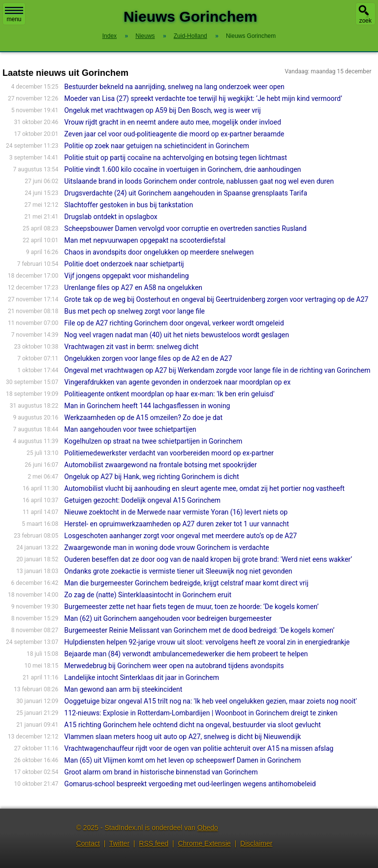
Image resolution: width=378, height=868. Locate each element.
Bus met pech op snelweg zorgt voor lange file (135, 311)
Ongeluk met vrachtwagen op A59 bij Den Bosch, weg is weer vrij (163, 110)
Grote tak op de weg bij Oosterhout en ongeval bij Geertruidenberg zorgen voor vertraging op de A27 (217, 299)
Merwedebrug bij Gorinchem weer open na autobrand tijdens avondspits (174, 666)
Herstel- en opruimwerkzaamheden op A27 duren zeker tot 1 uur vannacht (177, 524)
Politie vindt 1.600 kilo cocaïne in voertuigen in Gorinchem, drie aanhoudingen (183, 169)
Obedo (208, 828)
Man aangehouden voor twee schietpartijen (130, 429)
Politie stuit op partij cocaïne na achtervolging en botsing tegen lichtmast (176, 158)
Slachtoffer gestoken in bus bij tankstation (129, 205)
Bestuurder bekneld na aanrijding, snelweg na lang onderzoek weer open (174, 87)
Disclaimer (256, 843)
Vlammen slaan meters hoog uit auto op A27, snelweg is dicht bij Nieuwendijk (183, 737)
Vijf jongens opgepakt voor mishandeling (127, 276)
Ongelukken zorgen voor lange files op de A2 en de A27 (148, 358)
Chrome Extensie (204, 843)
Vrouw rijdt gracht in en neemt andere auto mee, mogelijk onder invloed (173, 122)
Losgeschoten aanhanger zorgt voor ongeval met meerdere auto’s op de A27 (181, 536)
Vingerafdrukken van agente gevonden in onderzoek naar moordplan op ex (178, 382)
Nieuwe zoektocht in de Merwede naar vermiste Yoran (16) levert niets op (176, 512)
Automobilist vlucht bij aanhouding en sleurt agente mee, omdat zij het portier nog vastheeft (205, 488)
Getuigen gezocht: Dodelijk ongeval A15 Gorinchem (143, 500)
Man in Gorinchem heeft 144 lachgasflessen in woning (147, 406)
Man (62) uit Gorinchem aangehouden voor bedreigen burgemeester (168, 618)
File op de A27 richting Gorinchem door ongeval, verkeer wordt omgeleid (174, 323)
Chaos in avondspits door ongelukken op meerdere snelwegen (159, 252)
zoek (365, 21)
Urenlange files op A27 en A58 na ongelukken (133, 288)
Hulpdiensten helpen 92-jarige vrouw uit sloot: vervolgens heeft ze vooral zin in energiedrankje (207, 642)
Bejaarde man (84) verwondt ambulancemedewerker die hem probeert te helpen (186, 654)
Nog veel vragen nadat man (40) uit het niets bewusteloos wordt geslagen (177, 335)
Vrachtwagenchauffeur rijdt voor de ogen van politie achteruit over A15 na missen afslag (199, 748)
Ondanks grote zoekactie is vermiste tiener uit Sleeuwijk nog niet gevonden (178, 571)
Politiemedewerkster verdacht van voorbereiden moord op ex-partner (169, 453)
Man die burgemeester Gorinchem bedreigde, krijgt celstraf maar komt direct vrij (187, 583)
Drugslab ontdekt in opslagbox (111, 217)
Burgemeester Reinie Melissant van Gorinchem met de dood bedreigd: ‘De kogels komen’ (200, 630)
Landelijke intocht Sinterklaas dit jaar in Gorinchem (142, 677)
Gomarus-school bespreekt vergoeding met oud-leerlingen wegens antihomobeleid (190, 784)
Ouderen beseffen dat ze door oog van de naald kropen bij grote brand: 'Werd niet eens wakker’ (208, 559)
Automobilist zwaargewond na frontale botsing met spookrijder (161, 465)
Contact (88, 843)
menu (14, 15)
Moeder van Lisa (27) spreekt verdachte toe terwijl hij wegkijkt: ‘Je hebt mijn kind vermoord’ (203, 98)
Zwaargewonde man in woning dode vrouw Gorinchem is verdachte (167, 547)
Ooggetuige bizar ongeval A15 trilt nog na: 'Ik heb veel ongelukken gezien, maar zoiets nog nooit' (211, 701)
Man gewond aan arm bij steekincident (124, 689)
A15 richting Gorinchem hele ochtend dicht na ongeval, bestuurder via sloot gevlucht (193, 725)
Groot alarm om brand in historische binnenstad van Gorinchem (161, 772)
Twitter (119, 843)
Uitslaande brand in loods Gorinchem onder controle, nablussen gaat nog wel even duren (199, 181)
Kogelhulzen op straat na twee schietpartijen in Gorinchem (154, 441)
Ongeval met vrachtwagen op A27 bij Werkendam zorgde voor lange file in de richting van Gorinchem (218, 370)
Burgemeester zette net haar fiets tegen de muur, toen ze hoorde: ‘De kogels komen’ (192, 607)
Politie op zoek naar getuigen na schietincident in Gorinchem (157, 146)
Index (110, 36)
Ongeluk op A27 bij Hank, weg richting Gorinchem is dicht (152, 477)
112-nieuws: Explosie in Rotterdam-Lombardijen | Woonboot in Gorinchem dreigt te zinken (201, 713)
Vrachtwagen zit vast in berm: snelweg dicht (132, 347)
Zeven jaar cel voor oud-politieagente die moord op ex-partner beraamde (174, 134)
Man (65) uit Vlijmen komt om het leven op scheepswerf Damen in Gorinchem (183, 760)
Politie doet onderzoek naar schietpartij (124, 264)
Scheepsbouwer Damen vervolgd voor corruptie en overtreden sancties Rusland (186, 228)
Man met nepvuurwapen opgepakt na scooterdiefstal (145, 240)
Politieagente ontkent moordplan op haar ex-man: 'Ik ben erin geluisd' (170, 394)
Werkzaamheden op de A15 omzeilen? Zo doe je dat (143, 418)
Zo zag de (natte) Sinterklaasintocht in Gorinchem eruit (148, 595)
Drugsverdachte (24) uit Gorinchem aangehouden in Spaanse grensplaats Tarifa (186, 193)
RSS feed (154, 843)
